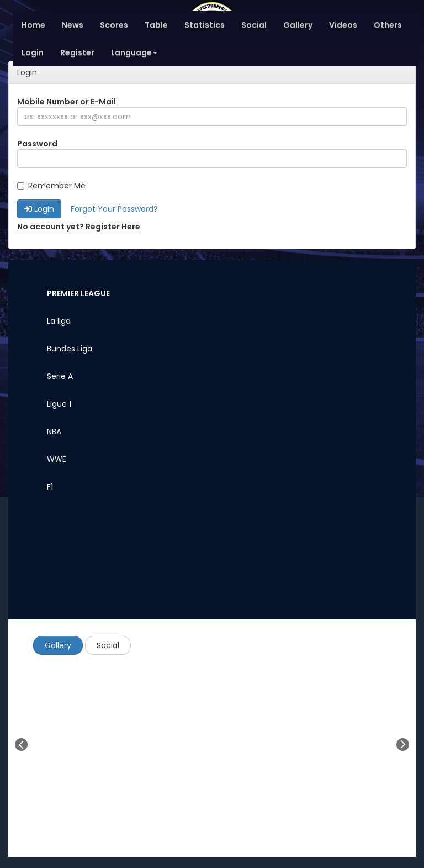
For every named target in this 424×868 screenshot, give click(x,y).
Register (77, 52)
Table (156, 25)
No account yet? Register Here (79, 227)
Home (33, 25)
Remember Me (51, 186)
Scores (114, 25)
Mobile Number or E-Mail (67, 102)
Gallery (298, 25)
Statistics (205, 25)
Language (134, 52)
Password (37, 144)
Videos (343, 25)
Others (388, 25)
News (73, 25)
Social (254, 25)
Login (33, 52)
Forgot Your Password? (114, 209)
